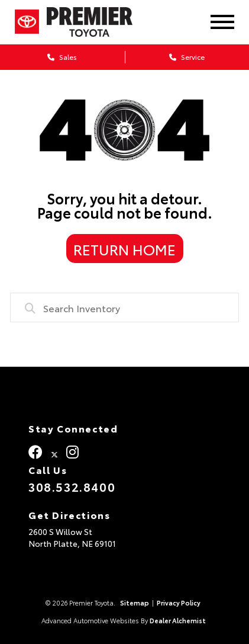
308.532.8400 (72, 486)
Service (187, 57)
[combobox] (124, 307)
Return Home (124, 249)
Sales (62, 57)
